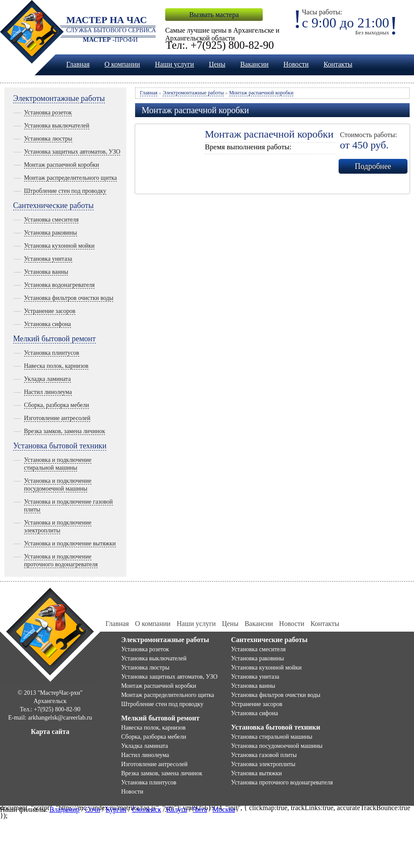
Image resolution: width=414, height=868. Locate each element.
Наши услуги (174, 64)
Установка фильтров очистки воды (69, 298)
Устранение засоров (50, 311)
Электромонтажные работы (59, 98)
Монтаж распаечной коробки (61, 165)
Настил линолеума (48, 392)
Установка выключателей (57, 126)
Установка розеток (48, 113)
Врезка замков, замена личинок (64, 431)
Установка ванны (46, 272)
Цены (217, 64)
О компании (122, 64)
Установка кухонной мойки (59, 246)
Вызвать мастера (214, 15)
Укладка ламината (48, 379)
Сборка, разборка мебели (56, 405)
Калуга (177, 809)
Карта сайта (50, 732)
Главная (78, 64)
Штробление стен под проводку (65, 191)
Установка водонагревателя (59, 285)
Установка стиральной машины (272, 737)
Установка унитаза (48, 259)
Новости (296, 64)
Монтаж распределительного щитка (70, 178)
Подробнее (373, 166)
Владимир (64, 809)
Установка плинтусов (52, 353)
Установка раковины (51, 233)
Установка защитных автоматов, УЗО (72, 152)
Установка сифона (48, 324)
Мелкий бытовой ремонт (54, 339)
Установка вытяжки (256, 773)
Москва (224, 809)
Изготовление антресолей (57, 418)
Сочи (93, 809)
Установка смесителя (51, 220)
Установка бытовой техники (60, 446)
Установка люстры (48, 139)
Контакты (338, 64)
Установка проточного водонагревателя (282, 782)
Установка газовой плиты (264, 755)
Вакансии (254, 64)
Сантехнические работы (53, 205)
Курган (116, 809)
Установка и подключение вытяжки (70, 543)
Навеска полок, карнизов (56, 366)
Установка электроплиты (263, 764)
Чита (200, 809)
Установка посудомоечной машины (277, 746)
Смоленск (147, 809)
